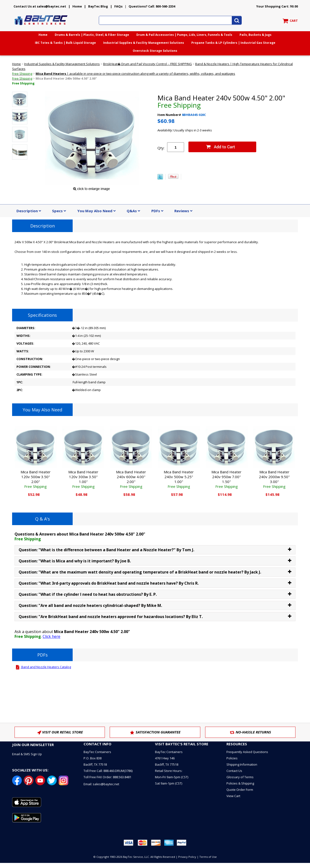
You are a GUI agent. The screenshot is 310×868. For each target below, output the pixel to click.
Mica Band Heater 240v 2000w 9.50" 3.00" (274, 479)
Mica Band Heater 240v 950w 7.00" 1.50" (226, 479)
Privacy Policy (187, 857)
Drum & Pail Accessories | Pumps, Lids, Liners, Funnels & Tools (184, 35)
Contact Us (234, 771)
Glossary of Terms (240, 777)
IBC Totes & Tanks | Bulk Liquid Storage (65, 43)
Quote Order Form (240, 790)
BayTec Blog (98, 6)
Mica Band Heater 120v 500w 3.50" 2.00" (36, 479)
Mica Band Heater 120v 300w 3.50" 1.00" (83, 479)
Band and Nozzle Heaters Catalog (43, 667)
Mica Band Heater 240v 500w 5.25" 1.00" (179, 479)
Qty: (161, 148)
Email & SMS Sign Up (27, 754)
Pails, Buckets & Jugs (256, 35)
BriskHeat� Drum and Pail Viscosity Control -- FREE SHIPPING (147, 64)
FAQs (118, 6)
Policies (232, 758)
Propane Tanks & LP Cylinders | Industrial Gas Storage (233, 43)
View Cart (233, 796)
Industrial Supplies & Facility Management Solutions (144, 43)
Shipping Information (242, 764)
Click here (51, 636)
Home (77, 6)
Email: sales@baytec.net (101, 784)
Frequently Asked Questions (247, 752)
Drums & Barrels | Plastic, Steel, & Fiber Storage (92, 35)
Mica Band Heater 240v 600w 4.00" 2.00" (131, 479)
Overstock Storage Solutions (155, 51)
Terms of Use (208, 857)
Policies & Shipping (240, 783)
